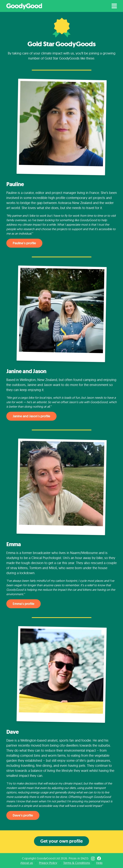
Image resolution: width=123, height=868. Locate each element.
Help (99, 863)
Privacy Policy (48, 863)
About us (27, 863)
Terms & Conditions (77, 863)
